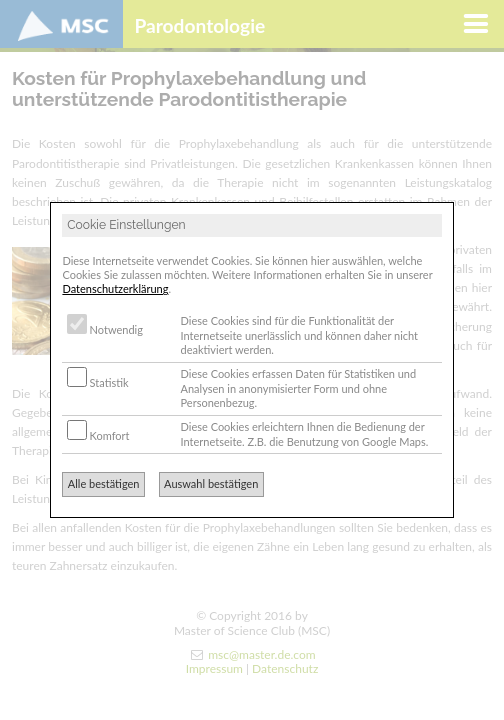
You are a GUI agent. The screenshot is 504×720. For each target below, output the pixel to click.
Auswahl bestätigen (211, 483)
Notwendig (105, 329)
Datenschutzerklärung (115, 288)
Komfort (98, 435)
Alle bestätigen (104, 483)
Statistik (98, 382)
